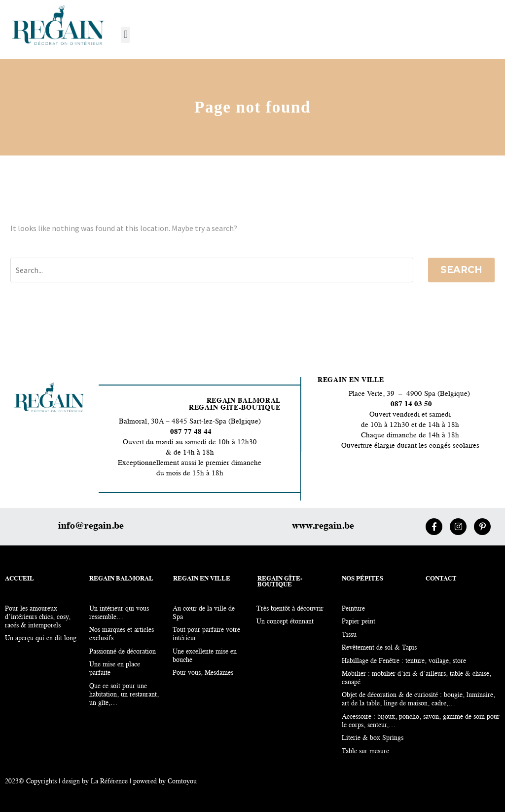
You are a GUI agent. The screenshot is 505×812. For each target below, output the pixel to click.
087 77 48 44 (190, 432)
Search (461, 270)
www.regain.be (323, 526)
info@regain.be (91, 526)
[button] (126, 35)
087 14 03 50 (411, 405)
